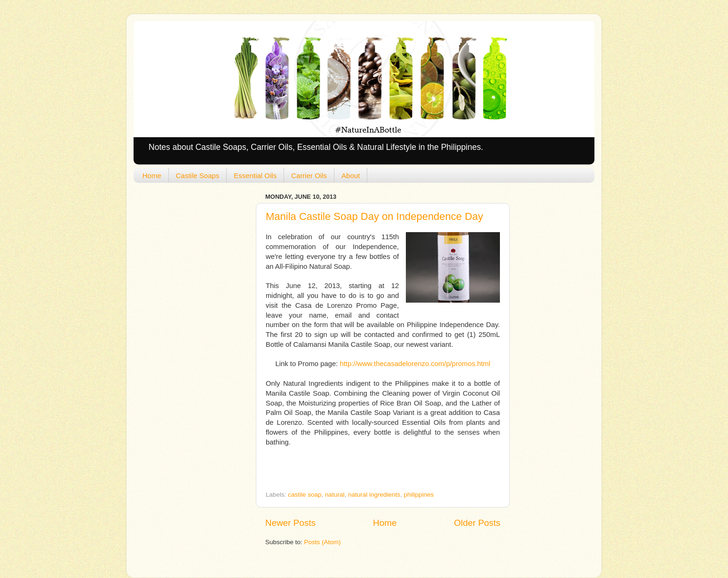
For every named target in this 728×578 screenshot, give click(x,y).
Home (152, 176)
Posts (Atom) (323, 542)
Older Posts (477, 523)
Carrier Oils (309, 176)
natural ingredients (374, 495)
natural (335, 495)
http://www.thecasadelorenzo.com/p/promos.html (415, 364)
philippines (419, 495)
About (351, 176)
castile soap (305, 495)
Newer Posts (290, 523)
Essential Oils (255, 176)
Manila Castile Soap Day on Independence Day (374, 216)
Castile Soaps (198, 176)
